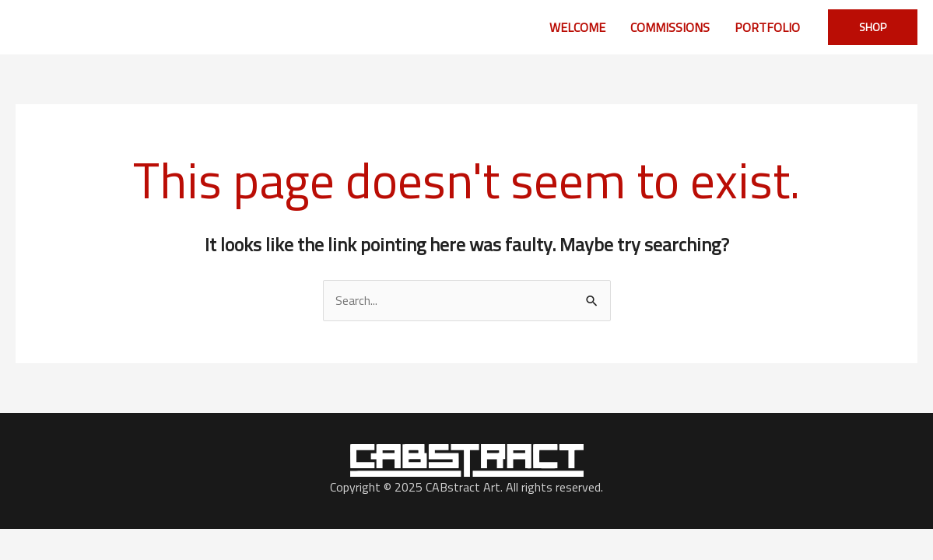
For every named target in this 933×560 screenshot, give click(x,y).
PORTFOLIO (767, 27)
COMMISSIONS (670, 27)
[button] (873, 27)
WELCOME (577, 27)
